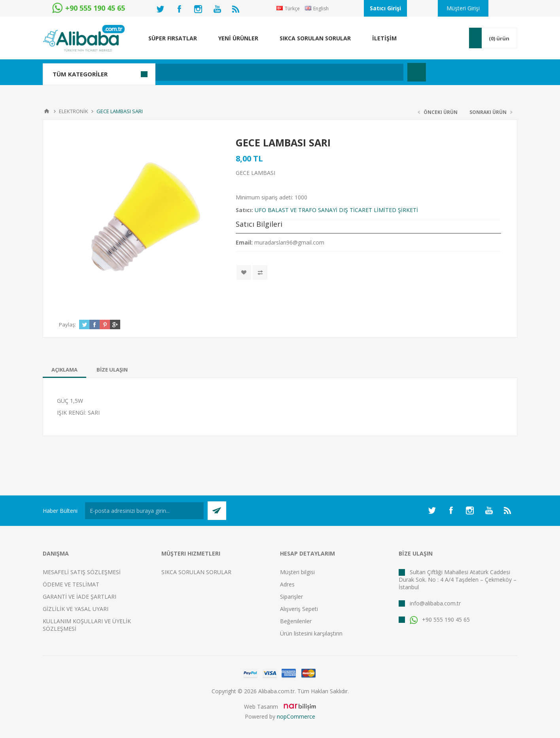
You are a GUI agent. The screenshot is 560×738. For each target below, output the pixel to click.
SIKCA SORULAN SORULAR (196, 572)
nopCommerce (296, 716)
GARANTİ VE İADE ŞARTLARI (79, 597)
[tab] (64, 370)
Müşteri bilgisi (297, 572)
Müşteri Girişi (463, 8)
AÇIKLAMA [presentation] (64, 370)
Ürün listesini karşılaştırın (311, 633)
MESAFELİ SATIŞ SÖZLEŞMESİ (82, 572)
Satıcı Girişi (385, 8)
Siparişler (291, 597)
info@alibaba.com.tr (435, 603)
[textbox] (238, 72)
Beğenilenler (296, 621)
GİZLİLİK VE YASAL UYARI (76, 609)
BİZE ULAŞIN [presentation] (112, 370)
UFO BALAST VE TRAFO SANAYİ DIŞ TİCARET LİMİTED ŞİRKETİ (336, 210)
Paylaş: (67, 324)
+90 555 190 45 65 (440, 619)
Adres (287, 584)
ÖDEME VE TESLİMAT (71, 584)
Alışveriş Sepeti (299, 609)
